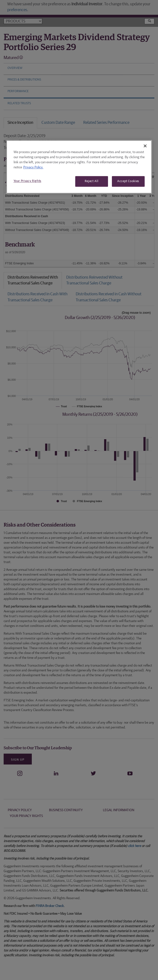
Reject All (92, 181)
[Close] (145, 146)
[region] (79, 167)
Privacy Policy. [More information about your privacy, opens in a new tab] (33, 167)
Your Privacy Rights (27, 181)
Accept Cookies (128, 181)
